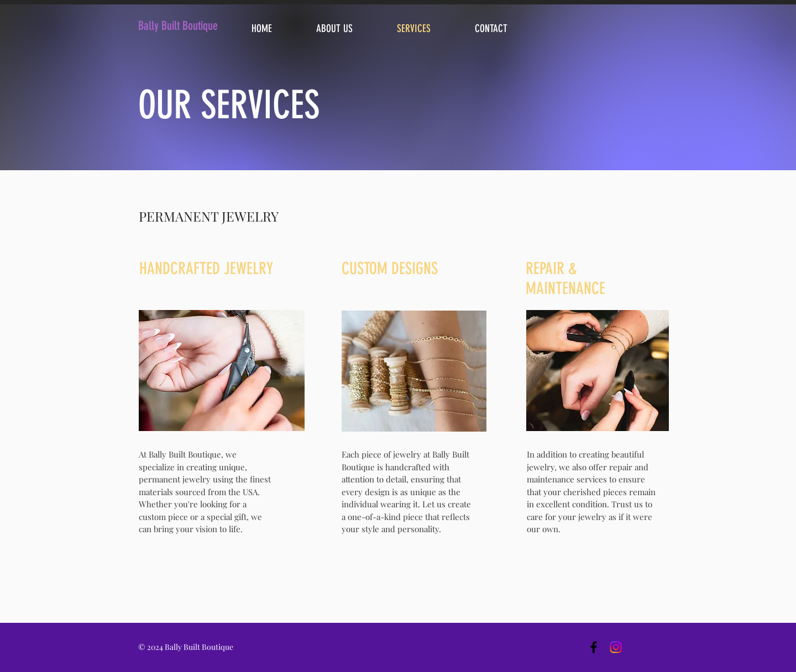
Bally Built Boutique (178, 26)
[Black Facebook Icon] (594, 647)
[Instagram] (616, 647)
